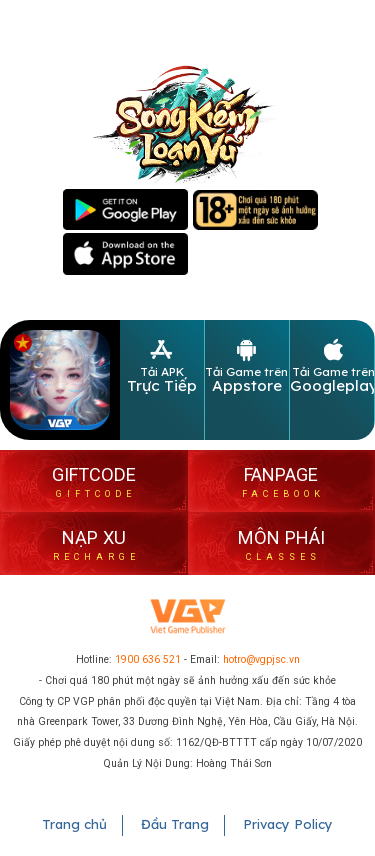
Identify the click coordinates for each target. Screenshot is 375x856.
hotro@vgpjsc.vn (261, 659)
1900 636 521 (148, 659)
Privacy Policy (288, 824)
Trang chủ (74, 824)
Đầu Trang (175, 824)
